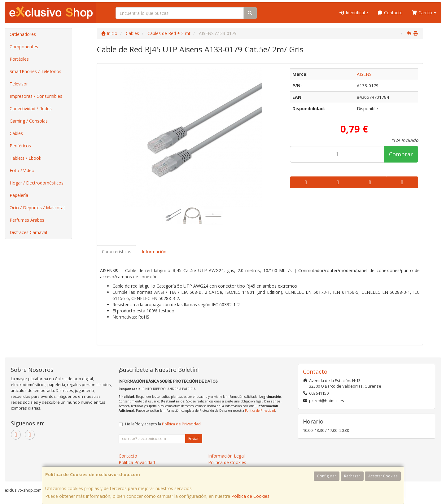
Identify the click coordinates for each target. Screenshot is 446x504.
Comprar (401, 154)
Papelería (19, 195)
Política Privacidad (137, 462)
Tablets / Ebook (25, 158)
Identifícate (354, 13)
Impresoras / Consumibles (36, 96)
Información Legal (226, 456)
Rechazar (352, 476)
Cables (16, 133)
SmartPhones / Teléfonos (35, 71)
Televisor (19, 84)
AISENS (364, 74)
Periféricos (20, 146)
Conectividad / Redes (31, 109)
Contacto (390, 13)
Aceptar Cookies (383, 476)
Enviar (194, 439)
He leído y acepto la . (163, 424)
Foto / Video (22, 170)
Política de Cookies (250, 496)
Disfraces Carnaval (28, 232)
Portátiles (19, 59)
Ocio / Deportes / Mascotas (38, 208)
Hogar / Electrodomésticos (37, 183)
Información (154, 252)
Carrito (424, 13)
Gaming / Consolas (29, 121)
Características (117, 252)
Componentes (24, 47)
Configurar (327, 476)
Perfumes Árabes (27, 220)
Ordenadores (23, 34)
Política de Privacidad (260, 411)
